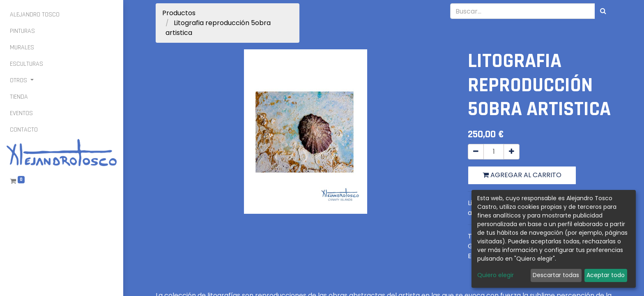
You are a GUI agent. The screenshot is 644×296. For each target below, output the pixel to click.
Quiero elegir (496, 275)
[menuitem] (35, 15)
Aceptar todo (606, 275)
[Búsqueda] (603, 11)
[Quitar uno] (476, 152)
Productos (179, 13)
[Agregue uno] (512, 152)
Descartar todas (556, 275)
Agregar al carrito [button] (522, 175)
